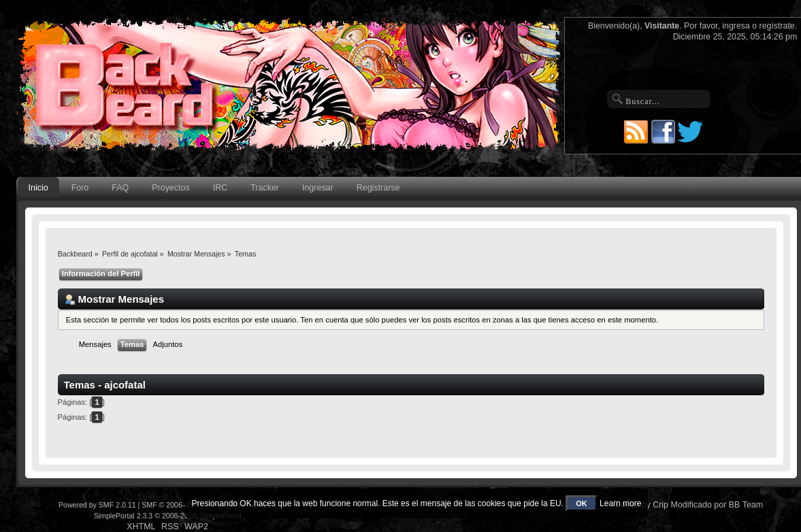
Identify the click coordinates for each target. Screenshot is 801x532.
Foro (80, 188)
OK (582, 503)
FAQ (120, 188)
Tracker (265, 188)
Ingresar (318, 188)
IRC (220, 188)
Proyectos (170, 188)
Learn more (620, 503)
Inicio (38, 188)
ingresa (736, 26)
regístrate (777, 26)
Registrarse (378, 188)
